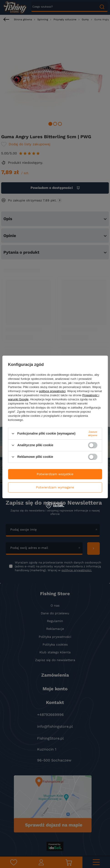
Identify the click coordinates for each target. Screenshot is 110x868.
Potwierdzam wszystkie (55, 474)
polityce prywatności (52, 391)
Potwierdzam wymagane (55, 487)
